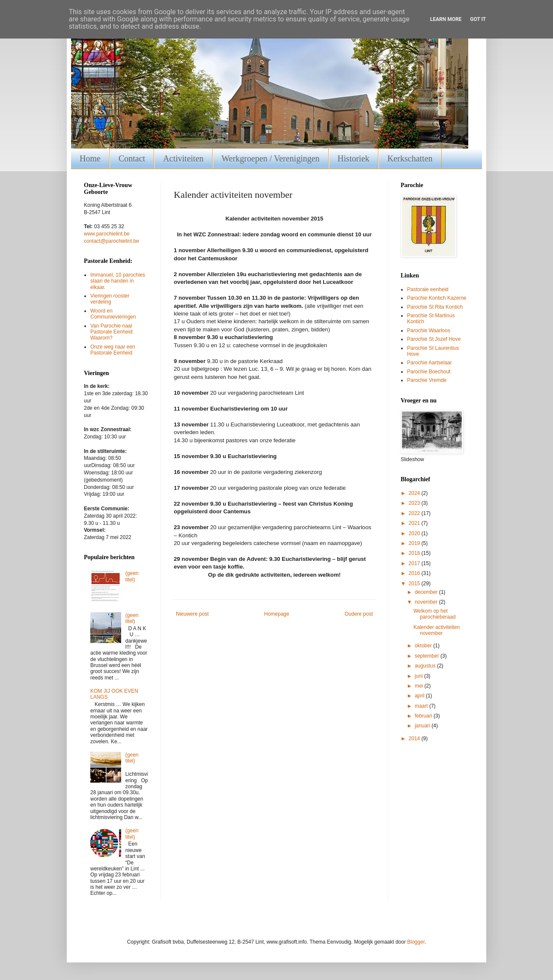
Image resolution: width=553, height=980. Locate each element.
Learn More (446, 19)
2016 (415, 573)
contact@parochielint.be (111, 241)
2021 (415, 523)
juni (419, 676)
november (427, 602)
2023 (415, 503)
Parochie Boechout (429, 372)
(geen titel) (132, 576)
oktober (424, 646)
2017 (415, 563)
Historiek (354, 158)
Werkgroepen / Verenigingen (271, 158)
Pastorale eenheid (428, 289)
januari (423, 726)
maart (422, 706)
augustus (426, 666)
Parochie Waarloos (429, 331)
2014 (415, 739)
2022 (415, 513)
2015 (415, 584)
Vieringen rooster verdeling (110, 299)
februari (424, 716)
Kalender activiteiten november (437, 630)
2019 (415, 543)
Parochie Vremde (427, 380)
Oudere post (359, 614)
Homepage (277, 614)
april (420, 696)
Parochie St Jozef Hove (434, 339)
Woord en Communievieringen (113, 314)
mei (420, 686)
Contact (132, 158)
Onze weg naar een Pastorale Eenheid (113, 350)
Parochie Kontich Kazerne (437, 298)
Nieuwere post (192, 614)
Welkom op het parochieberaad (434, 614)
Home (90, 158)
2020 (415, 533)
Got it (478, 19)
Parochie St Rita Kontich (435, 307)
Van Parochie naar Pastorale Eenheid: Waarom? (112, 332)
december (427, 592)
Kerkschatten (410, 158)
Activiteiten (183, 158)
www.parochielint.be (107, 234)
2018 (415, 553)
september (428, 656)
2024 (415, 493)
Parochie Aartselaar (430, 363)
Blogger (416, 942)
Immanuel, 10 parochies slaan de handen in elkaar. (118, 281)
